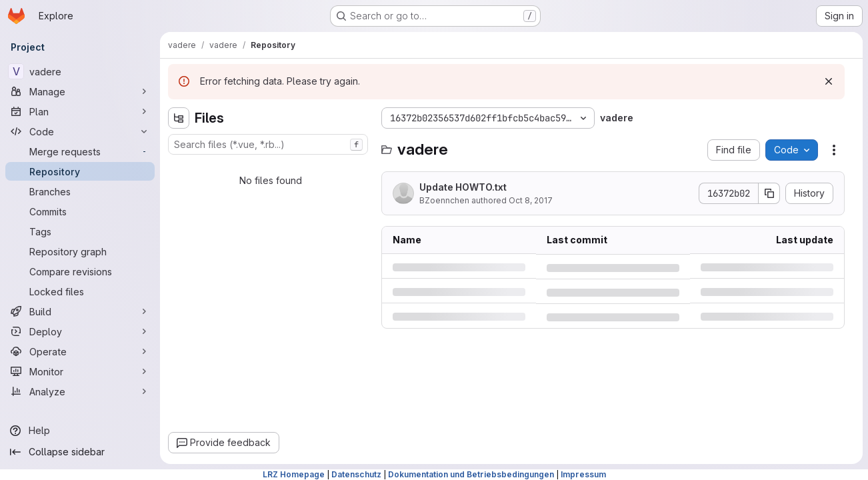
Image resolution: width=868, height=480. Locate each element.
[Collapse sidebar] (80, 452)
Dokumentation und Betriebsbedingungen (471, 474)
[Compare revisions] (80, 271)
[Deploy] (80, 331)
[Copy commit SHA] (769, 193)
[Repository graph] (80, 251)
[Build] (80, 311)
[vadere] (80, 71)
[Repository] (80, 171)
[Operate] (80, 351)
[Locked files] (80, 291)
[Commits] (80, 211)
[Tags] (80, 231)
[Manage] (80, 91)
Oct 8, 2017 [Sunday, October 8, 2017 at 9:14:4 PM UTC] (531, 200)
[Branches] (80, 191)
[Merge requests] (80, 151)
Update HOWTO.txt (463, 187)
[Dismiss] (829, 81)
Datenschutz (356, 474)
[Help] (80, 431)
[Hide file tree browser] (179, 118)
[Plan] (80, 111)
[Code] (80, 131)
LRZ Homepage (294, 474)
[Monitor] (80, 371)
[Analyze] (80, 391)
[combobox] (268, 144)
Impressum (583, 474)
